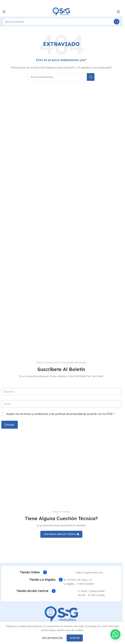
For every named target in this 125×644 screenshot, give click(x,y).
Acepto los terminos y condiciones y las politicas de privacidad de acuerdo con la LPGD (61, 414)
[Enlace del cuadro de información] (33, 572)
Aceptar (75, 638)
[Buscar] (61, 22)
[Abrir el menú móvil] (4, 12)
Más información (53, 638)
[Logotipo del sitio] (61, 11)
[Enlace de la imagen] (61, 614)
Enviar (10, 425)
